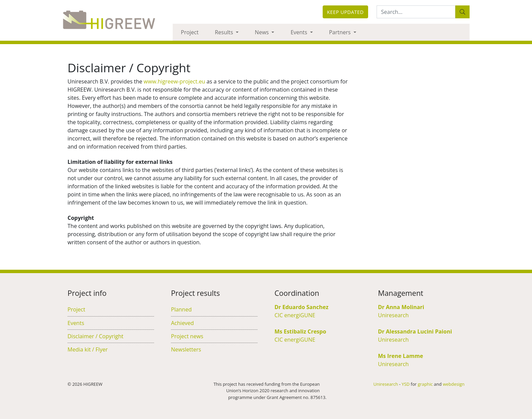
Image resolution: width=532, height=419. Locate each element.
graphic (425, 384)
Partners (341, 32)
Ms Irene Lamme (401, 356)
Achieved (182, 323)
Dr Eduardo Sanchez (301, 307)
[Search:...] (416, 12)
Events (299, 32)
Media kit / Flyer (88, 349)
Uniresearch (393, 315)
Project (190, 32)
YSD (406, 384)
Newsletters (186, 349)
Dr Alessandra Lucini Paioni (415, 331)
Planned (181, 309)
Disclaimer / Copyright (96, 336)
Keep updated (345, 12)
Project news (187, 336)
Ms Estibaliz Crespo (300, 331)
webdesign (454, 384)
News (262, 32)
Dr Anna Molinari (401, 307)
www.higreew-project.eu (174, 81)
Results (225, 32)
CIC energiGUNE (295, 315)
